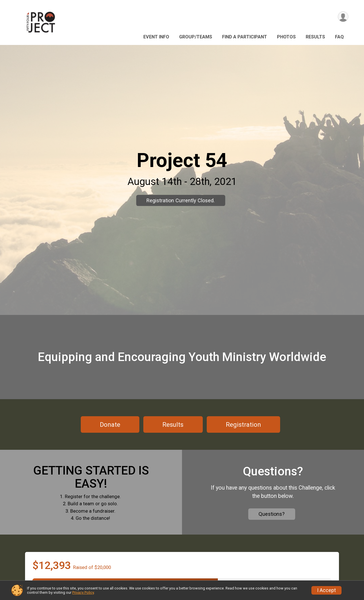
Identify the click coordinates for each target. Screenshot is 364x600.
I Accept (326, 590)
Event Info (156, 37)
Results (315, 37)
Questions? (272, 514)
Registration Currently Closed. (181, 200)
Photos (286, 37)
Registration (243, 424)
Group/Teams (196, 37)
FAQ (339, 37)
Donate (110, 424)
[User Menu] (343, 17)
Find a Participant (245, 37)
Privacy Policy (83, 592)
